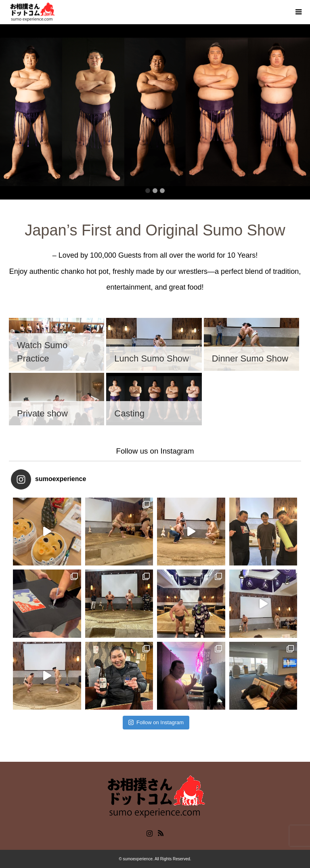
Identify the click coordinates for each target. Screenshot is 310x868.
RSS (161, 832)
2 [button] (155, 191)
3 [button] (162, 191)
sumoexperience (138, 859)
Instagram (149, 832)
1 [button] (148, 191)
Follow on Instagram (156, 722)
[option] (155, 112)
